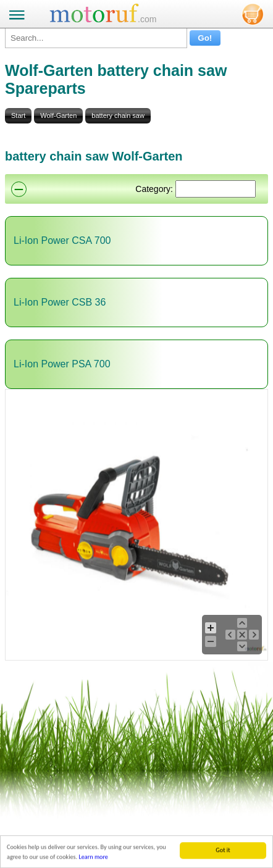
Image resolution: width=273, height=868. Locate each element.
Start (18, 115)
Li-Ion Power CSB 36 (60, 302)
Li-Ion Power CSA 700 (62, 240)
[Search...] (96, 38)
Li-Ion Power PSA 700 (62, 364)
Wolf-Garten (58, 115)
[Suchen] (216, 189)
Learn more (93, 859)
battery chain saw (118, 115)
